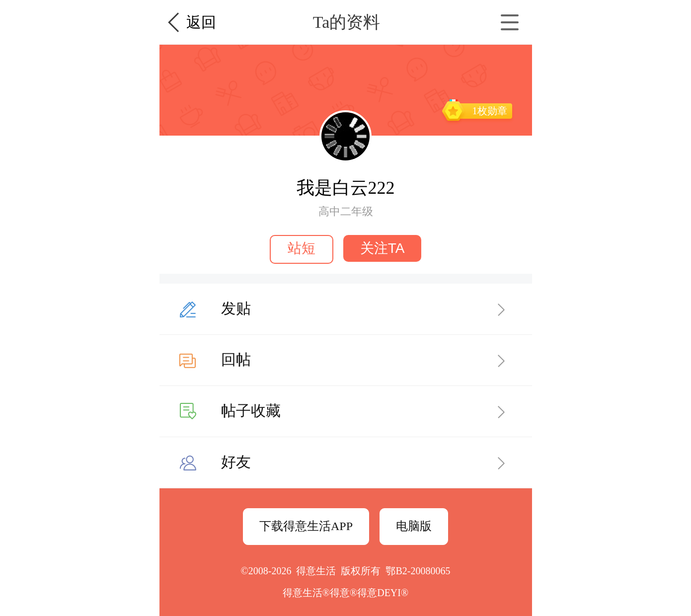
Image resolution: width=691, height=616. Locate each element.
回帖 (236, 359)
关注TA (383, 248)
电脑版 (414, 526)
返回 (201, 22)
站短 (302, 248)
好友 (236, 462)
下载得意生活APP (306, 526)
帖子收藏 (251, 411)
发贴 (236, 308)
